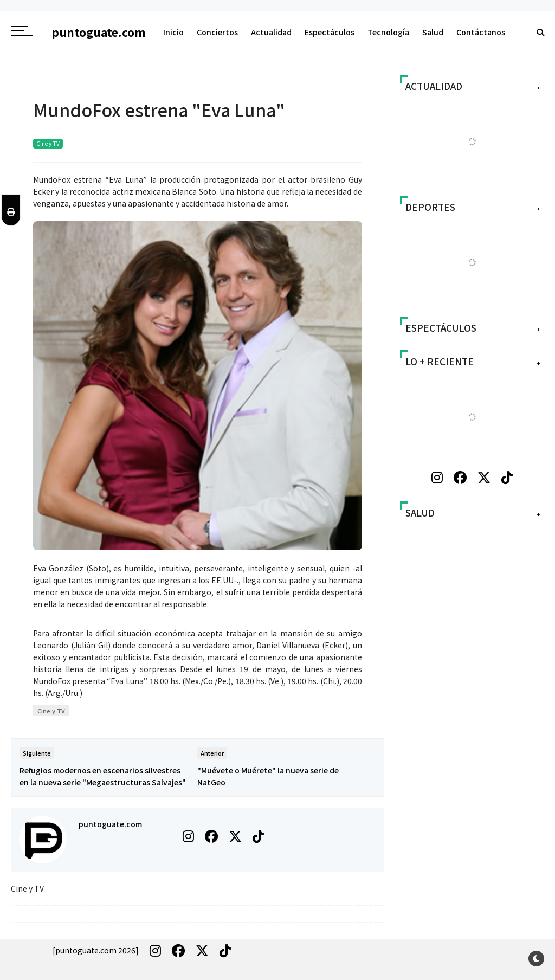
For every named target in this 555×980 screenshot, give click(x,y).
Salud (433, 32)
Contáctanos (481, 32)
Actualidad (271, 32)
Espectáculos (330, 32)
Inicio (173, 32)
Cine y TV (48, 143)
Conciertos (217, 32)
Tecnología (388, 32)
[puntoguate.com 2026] (96, 950)
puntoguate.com (110, 824)
